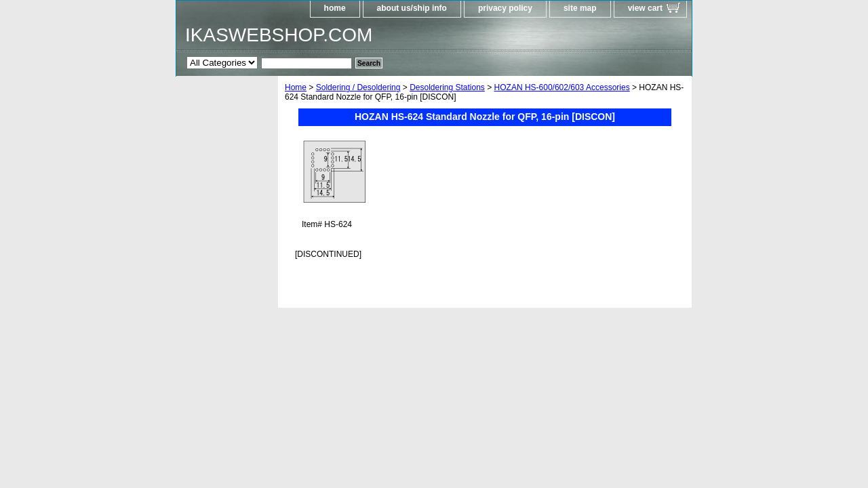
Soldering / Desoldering (358, 87)
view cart (645, 8)
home (335, 8)
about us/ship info (412, 8)
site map (580, 8)
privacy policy (505, 8)
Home (296, 87)
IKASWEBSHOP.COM (279, 35)
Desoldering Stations (447, 87)
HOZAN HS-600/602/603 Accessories (562, 87)
